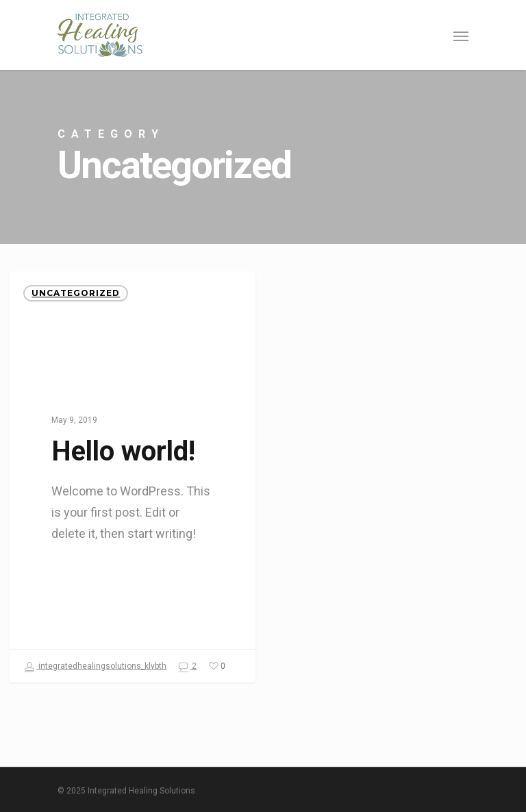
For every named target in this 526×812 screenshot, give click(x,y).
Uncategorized (76, 293)
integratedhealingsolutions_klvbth (95, 667)
